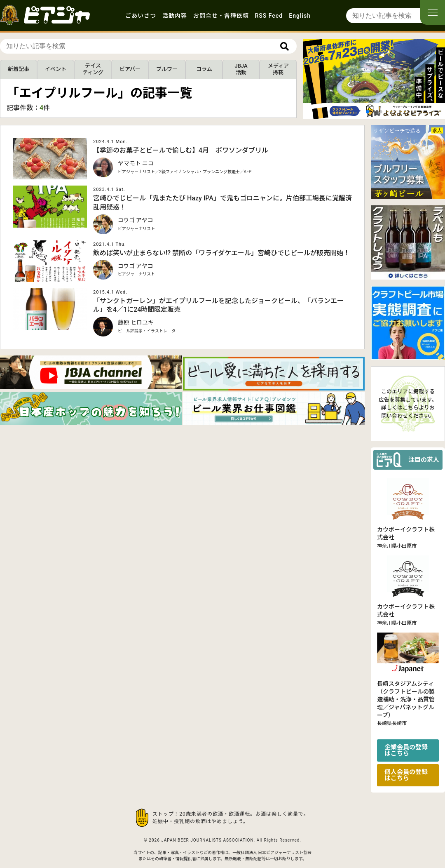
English (300, 16)
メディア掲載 (278, 69)
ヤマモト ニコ (136, 163)
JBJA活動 (241, 69)
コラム (204, 69)
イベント (56, 69)
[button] (368, 112)
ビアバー (130, 69)
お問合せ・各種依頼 (221, 16)
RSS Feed (269, 16)
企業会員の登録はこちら (406, 750)
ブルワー (167, 69)
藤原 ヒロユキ (136, 322)
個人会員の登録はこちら (406, 775)
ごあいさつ (141, 16)
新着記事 (19, 69)
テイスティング (93, 69)
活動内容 (175, 16)
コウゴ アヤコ (136, 220)
